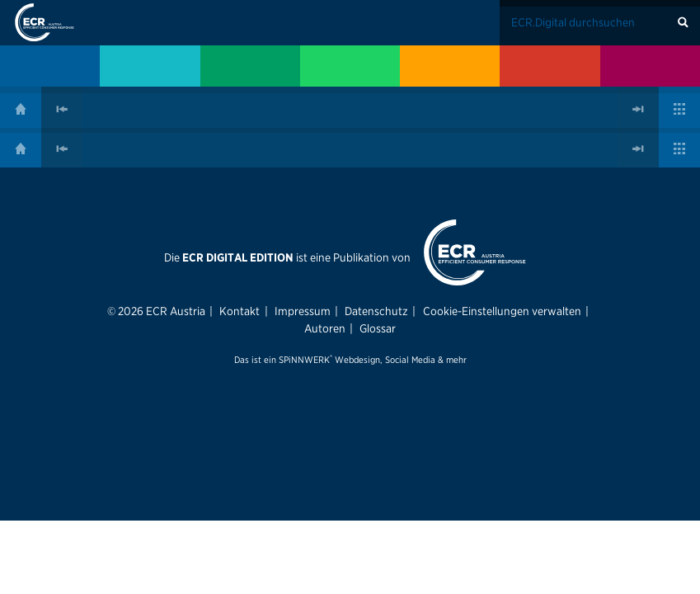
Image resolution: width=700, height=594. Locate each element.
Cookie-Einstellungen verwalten (502, 311)
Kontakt (240, 311)
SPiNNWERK (304, 360)
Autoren (325, 328)
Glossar (378, 328)
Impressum (303, 311)
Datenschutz (376, 311)
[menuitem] (50, 66)
